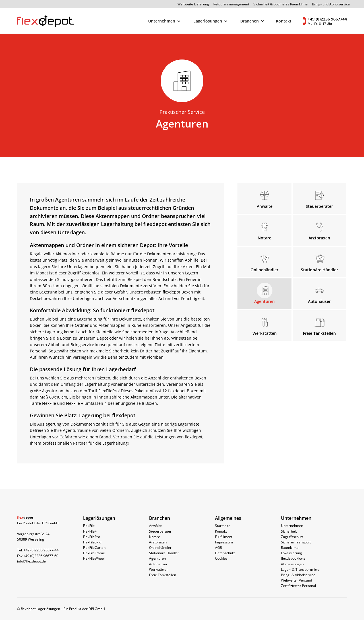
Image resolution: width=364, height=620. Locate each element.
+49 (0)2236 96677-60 (41, 556)
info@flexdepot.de (31, 561)
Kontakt (284, 21)
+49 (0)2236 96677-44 (41, 550)
